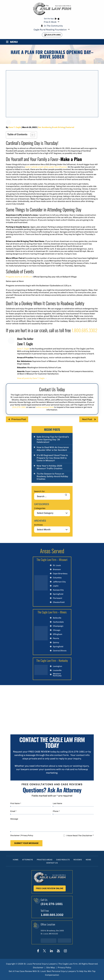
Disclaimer (15, 836)
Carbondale (58, 622)
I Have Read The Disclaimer (80, 835)
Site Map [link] (51, 968)
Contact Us (52, 863)
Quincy (56, 643)
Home (16, 860)
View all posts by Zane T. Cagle (32, 378)
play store (56, 19)
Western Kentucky (57, 675)
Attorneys (28, 860)
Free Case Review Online (50, 888)
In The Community (53, 26)
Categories (40, 508)
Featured (70, 127)
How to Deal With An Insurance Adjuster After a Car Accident (53, 449)
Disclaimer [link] (38, 968)
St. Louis (57, 565)
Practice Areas (45, 860)
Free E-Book (50, 22)
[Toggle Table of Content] (31, 135)
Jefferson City (59, 582)
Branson (57, 570)
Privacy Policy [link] (64, 968)
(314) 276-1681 (54, 35)
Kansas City (58, 590)
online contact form (45, 407)
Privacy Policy (27, 835)
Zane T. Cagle (15, 127)
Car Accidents (44, 127)
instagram (65, 951)
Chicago (57, 630)
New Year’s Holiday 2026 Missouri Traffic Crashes (49, 467)
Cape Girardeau (60, 574)
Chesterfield (59, 602)
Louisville (57, 670)
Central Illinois (60, 651)
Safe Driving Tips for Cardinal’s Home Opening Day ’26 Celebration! (53, 439)
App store (58, 19)
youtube (58, 951)
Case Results (63, 860)
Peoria (56, 638)
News (88, 860)
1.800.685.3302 (84, 330)
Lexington (58, 666)
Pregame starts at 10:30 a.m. (19, 277)
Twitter (44, 951)
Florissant (58, 598)
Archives (38, 525)
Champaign (58, 626)
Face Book (38, 951)
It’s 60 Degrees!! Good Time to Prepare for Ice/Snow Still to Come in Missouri (52, 458)
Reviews (78, 860)
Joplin (56, 586)
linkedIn (51, 951)
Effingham (58, 634)
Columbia (57, 578)
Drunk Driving (58, 127)
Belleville (57, 618)
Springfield (58, 594)
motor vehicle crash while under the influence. (46, 167)
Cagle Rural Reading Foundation (50, 30)
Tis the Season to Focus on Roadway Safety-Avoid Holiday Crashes (52, 476)
